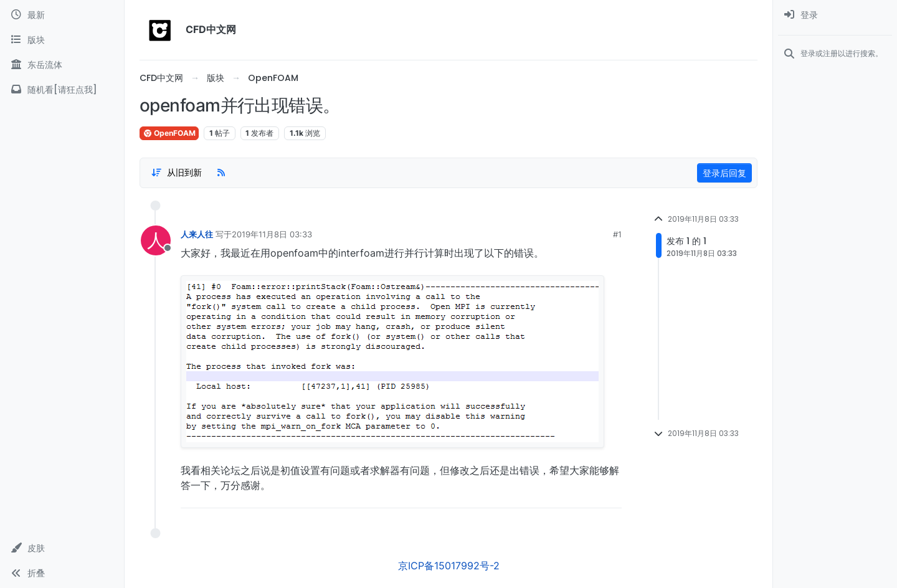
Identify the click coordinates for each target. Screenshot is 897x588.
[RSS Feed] (221, 173)
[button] (62, 548)
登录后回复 (724, 173)
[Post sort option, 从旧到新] (176, 173)
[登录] (835, 15)
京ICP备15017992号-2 (449, 566)
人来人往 (197, 234)
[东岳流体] (62, 65)
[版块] (62, 40)
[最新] (62, 15)
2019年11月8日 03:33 (272, 234)
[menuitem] (835, 15)
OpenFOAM (169, 133)
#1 (617, 234)
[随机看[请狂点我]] (62, 90)
